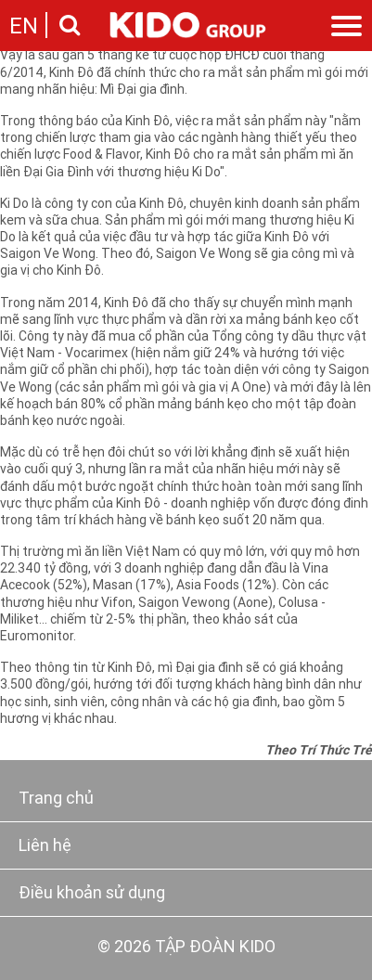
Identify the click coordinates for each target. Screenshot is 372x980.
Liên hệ (45, 847)
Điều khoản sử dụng (92, 894)
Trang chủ (56, 799)
